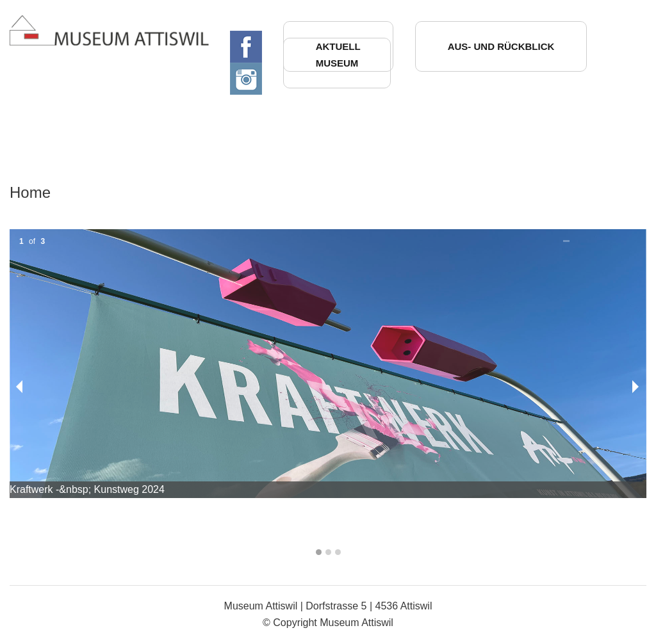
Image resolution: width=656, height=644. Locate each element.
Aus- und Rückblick (501, 46)
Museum (337, 63)
